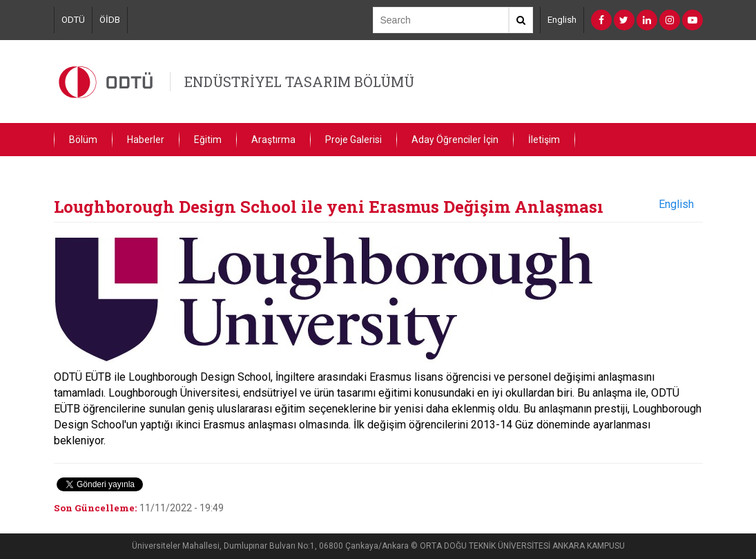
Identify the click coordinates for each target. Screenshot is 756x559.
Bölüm (83, 140)
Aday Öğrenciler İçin (455, 140)
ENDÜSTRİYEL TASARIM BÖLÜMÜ (299, 82)
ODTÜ (73, 20)
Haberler (146, 140)
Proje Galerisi (353, 140)
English (562, 20)
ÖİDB (110, 20)
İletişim (544, 140)
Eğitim (208, 140)
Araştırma (273, 140)
